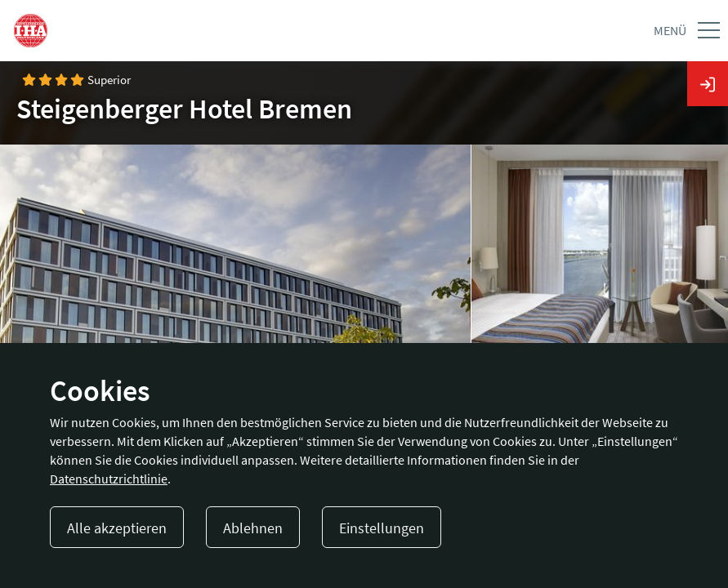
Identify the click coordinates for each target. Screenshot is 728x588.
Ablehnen (253, 528)
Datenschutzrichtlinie (109, 479)
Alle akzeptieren (117, 528)
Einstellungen (382, 528)
